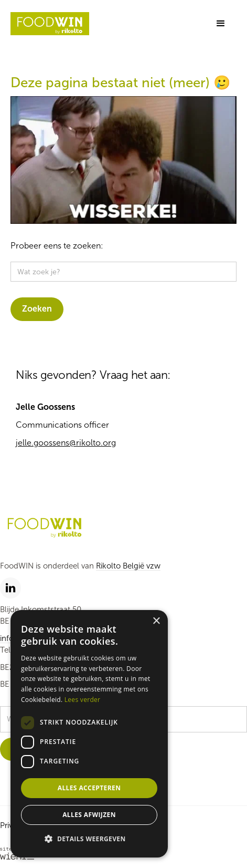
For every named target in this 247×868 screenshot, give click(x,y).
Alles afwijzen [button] (89, 815)
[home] (50, 24)
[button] (221, 24)
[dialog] (89, 734)
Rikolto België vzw (128, 566)
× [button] (156, 621)
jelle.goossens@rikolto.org (66, 443)
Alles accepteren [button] (89, 788)
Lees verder (83, 700)
